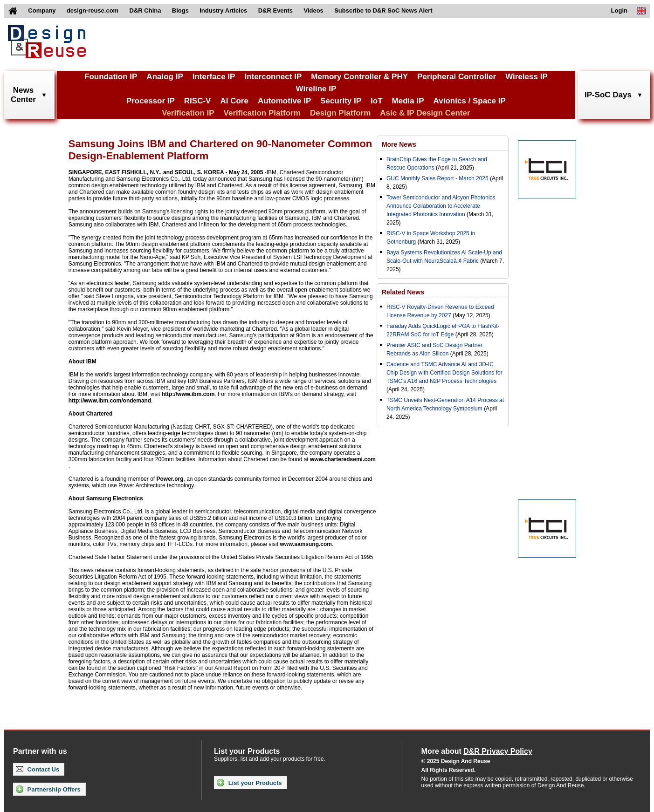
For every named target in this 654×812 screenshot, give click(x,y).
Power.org (170, 479)
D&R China (145, 10)
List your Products (249, 783)
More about (477, 751)
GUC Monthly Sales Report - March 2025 (437, 178)
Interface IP (214, 77)
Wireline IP (316, 89)
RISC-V (198, 101)
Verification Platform (262, 113)
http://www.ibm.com (188, 394)
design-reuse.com (93, 10)
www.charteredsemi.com (343, 459)
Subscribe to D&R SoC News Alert (383, 10)
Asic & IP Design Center (425, 113)
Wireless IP (527, 77)
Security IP (341, 101)
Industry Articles (223, 10)
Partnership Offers (48, 789)
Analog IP (165, 77)
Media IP (408, 101)
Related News (403, 292)
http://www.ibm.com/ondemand (110, 401)
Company (42, 10)
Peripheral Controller (457, 77)
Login (619, 10)
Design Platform (340, 113)
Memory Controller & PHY (359, 77)
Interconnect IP (273, 77)
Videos (313, 10)
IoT (377, 101)
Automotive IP (284, 101)
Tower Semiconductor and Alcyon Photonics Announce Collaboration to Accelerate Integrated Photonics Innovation (441, 206)
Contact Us (38, 769)
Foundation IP (111, 77)
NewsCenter (23, 95)
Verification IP (188, 113)
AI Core (234, 101)
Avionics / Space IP (470, 101)
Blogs (180, 10)
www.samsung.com (306, 544)
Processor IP (151, 101)
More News (399, 144)
